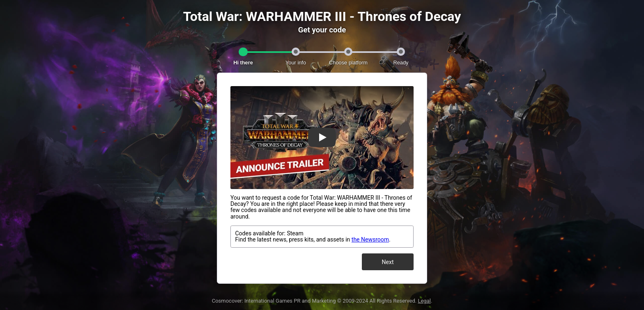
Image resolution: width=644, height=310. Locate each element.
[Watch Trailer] (322, 137)
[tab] (243, 53)
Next (388, 262)
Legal (424, 301)
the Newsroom (370, 239)
